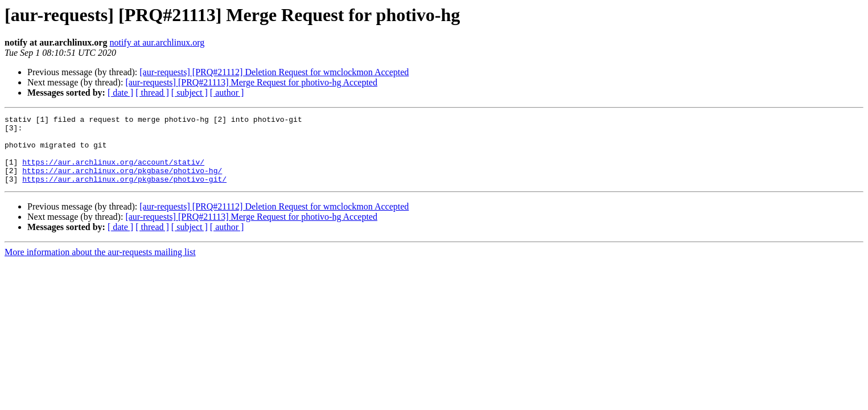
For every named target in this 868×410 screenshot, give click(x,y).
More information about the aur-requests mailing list (100, 266)
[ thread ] (152, 93)
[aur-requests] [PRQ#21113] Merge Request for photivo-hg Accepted (251, 82)
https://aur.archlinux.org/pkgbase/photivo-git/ (124, 192)
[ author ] (227, 93)
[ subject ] (190, 93)
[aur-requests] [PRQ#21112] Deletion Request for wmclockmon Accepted (274, 72)
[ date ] (120, 93)
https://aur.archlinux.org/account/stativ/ (113, 172)
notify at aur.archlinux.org (157, 42)
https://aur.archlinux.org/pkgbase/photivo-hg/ (122, 182)
